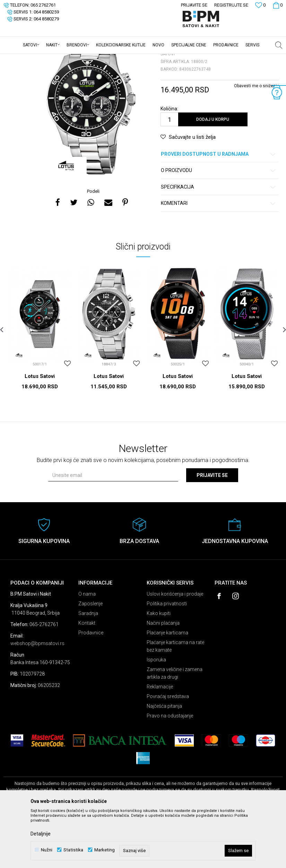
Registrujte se (231, 5)
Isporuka (156, 714)
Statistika (73, 850)
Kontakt (87, 677)
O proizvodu (219, 224)
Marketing (105, 850)
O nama (87, 648)
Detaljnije (41, 834)
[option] (91, 158)
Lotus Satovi (40, 430)
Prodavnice (91, 687)
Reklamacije (160, 741)
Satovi (73, 58)
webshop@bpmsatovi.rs (37, 697)
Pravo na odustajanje (170, 770)
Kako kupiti (159, 667)
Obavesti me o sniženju (257, 140)
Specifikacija (219, 241)
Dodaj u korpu (213, 173)
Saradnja (88, 667)
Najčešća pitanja (164, 760)
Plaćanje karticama (167, 687)
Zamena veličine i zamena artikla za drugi (175, 727)
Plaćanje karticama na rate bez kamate (175, 700)
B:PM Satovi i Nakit (21, 58)
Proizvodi (53, 58)
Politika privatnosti (167, 658)
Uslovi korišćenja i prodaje (175, 648)
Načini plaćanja (163, 677)
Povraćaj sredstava (168, 750)
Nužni (47, 850)
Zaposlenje (90, 658)
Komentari (219, 257)
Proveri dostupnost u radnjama (219, 208)
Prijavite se (212, 529)
